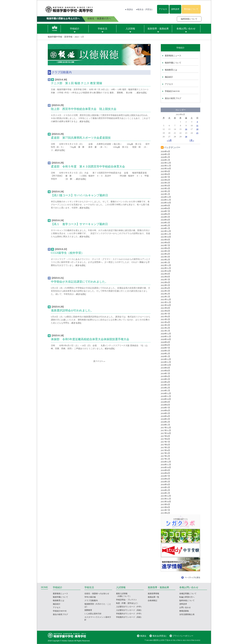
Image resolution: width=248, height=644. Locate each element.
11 (197, 125)
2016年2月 (165, 490)
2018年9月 (165, 402)
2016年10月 (166, 467)
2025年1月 (165, 194)
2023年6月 (165, 248)
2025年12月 (166, 163)
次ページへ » (99, 361)
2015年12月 (166, 496)
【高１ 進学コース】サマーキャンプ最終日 (79, 224)
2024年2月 (165, 225)
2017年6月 (165, 445)
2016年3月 (165, 487)
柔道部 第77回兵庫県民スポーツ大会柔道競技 (81, 138)
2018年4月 (165, 416)
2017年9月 (165, 436)
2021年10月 (166, 305)
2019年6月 (165, 376)
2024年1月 (165, 228)
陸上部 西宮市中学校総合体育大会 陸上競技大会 (84, 109)
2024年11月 (166, 200)
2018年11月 (166, 396)
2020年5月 (165, 351)
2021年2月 (165, 328)
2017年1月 (165, 459)
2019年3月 (165, 385)
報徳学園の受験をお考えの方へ (63, 19)
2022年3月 (165, 291)
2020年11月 (166, 336)
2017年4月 (165, 450)
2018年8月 (165, 405)
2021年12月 (166, 299)
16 (186, 129)
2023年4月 (165, 254)
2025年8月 (165, 174)
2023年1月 (165, 262)
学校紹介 (75, 29)
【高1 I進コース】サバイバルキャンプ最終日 (80, 195)
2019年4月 (165, 382)
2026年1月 (165, 160)
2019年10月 (166, 365)
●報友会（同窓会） (145, 9)
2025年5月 (165, 183)
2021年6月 (165, 317)
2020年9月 (165, 342)
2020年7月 (165, 348)
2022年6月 (165, 282)
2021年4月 (165, 322)
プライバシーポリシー (183, 636)
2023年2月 (165, 260)
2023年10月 (166, 237)
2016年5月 (165, 482)
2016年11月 (166, 465)
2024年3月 (165, 223)
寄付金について (191, 9)
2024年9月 (165, 206)
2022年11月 (166, 268)
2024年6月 (165, 214)
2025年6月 (165, 180)
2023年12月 (166, 231)
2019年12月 (166, 359)
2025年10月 (166, 169)
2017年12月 (166, 428)
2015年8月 (165, 507)
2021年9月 (165, 308)
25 (197, 133)
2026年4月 (165, 151)
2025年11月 (166, 166)
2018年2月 (165, 422)
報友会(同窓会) (160, 636)
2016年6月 (165, 479)
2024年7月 (165, 211)
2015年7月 (165, 510)
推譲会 (143, 636)
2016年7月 (165, 476)
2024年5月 (165, 217)
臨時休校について (189, 19)
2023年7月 (165, 245)
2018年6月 (165, 410)
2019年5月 (165, 379)
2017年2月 (165, 456)
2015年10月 (166, 502)
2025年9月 (165, 171)
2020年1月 (165, 356)
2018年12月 (166, 393)
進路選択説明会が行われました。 (72, 310)
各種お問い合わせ (186, 29)
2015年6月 (165, 513)
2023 (77, 37)
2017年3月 (165, 453)
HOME (44, 587)
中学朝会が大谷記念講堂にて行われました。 (79, 282)
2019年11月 (166, 362)
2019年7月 (165, 373)
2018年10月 (166, 399)
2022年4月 (165, 288)
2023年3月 (165, 257)
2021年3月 (165, 325)
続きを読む (142, 93)
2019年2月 (165, 388)
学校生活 (102, 29)
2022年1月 (165, 297)
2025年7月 (165, 177)
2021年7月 (165, 314)
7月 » (192, 140)
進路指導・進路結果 (158, 29)
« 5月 (169, 140)
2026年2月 (165, 157)
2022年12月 (166, 265)
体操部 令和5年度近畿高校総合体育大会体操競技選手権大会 (90, 339)
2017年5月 (165, 447)
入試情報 (130, 29)
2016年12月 (166, 462)
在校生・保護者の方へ (99, 19)
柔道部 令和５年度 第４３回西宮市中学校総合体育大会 (88, 167)
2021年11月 (166, 302)
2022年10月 (166, 271)
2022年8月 (165, 277)
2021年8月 (165, 311)
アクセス (163, 9)
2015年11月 (166, 499)
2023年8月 (165, 243)
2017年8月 (165, 439)
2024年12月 (166, 197)
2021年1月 (165, 331)
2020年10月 (166, 339)
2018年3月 (165, 419)
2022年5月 (165, 285)
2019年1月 (165, 391)
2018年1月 (165, 425)
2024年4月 (165, 220)
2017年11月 (166, 430)
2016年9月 (165, 470)
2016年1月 (165, 493)
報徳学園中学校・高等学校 (60, 37)
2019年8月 (165, 371)
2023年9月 (165, 240)
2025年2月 (165, 191)
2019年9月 (165, 368)
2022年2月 (165, 294)
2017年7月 (165, 442)
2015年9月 (165, 504)
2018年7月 (165, 408)
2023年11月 (166, 234)
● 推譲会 (129, 9)
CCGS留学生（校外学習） (67, 253)
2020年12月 (166, 334)
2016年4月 (165, 485)
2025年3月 (165, 188)
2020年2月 (165, 354)
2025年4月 (165, 186)
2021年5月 (165, 319)
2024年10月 (166, 203)
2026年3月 (165, 154)
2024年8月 (165, 208)
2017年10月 (166, 433)
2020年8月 (165, 345)
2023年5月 (165, 251)
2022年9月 (165, 274)
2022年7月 (165, 280)
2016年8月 (165, 473)
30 (186, 137)
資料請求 (175, 9)
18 (197, 129)
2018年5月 (165, 413)
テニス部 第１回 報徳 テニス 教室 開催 (77, 83)
